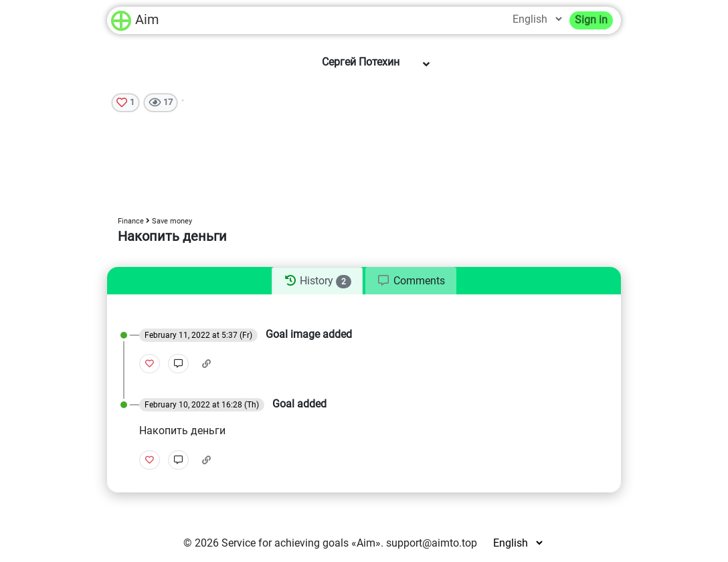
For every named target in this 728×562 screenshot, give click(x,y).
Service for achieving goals (285, 543)
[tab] (317, 281)
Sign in (591, 20)
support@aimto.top (432, 543)
